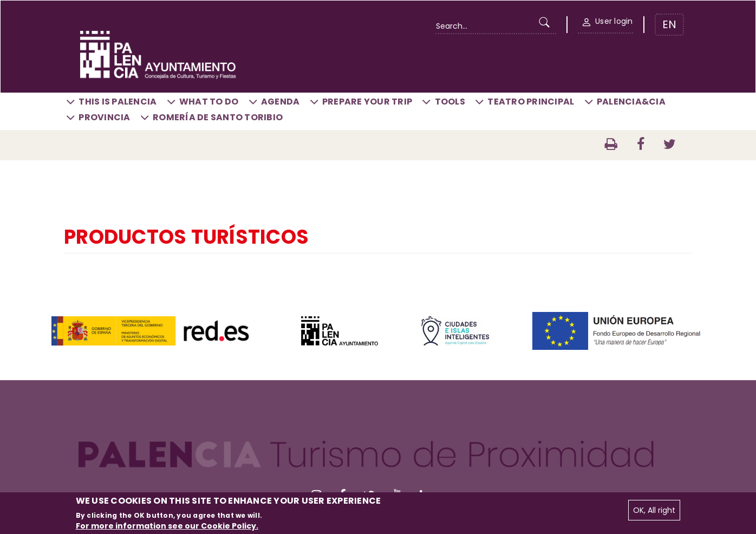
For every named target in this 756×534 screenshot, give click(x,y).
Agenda (281, 102)
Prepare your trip (367, 102)
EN (669, 24)
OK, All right (654, 510)
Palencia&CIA (631, 102)
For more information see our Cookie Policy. (167, 526)
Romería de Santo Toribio (218, 117)
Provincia (104, 117)
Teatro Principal (531, 102)
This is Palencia (118, 102)
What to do (209, 102)
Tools (450, 102)
